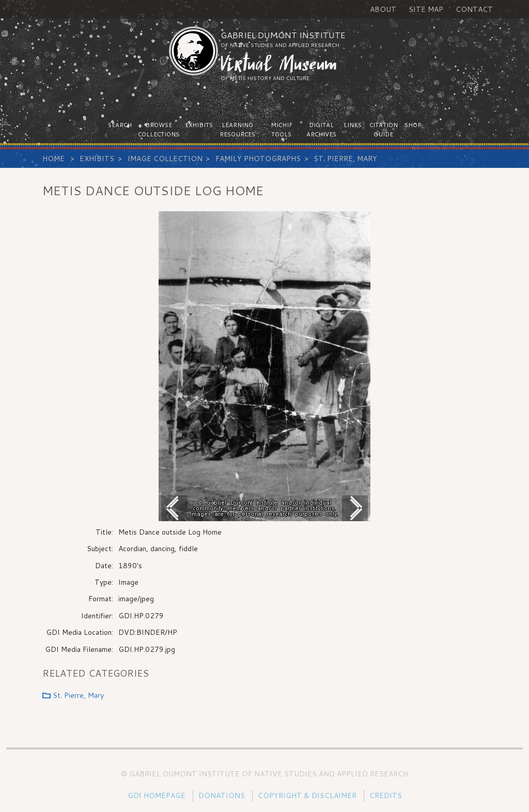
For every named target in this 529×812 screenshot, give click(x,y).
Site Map (426, 9)
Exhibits (97, 159)
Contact (474, 9)
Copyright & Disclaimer (307, 795)
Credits (386, 795)
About (383, 9)
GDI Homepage (157, 795)
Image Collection (165, 159)
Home (53, 159)
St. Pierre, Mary (345, 159)
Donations (222, 795)
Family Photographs (258, 159)
